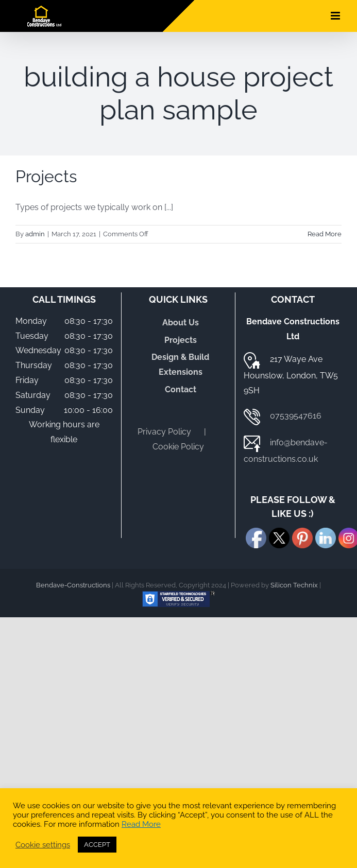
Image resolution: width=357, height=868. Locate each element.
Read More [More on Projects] (325, 234)
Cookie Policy (178, 447)
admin (35, 234)
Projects (46, 176)
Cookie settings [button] (43, 845)
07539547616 (296, 416)
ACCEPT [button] (97, 845)
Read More (141, 824)
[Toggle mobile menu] (336, 16)
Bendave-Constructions (73, 585)
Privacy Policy (164, 432)
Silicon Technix (294, 585)
